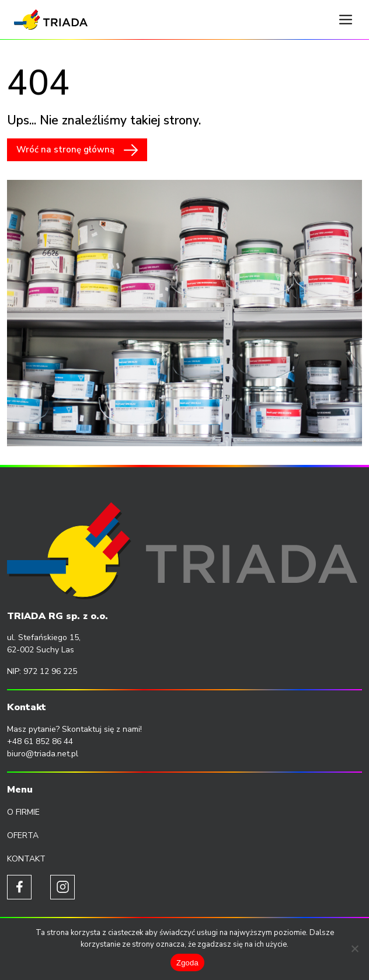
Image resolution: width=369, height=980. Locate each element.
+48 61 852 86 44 (40, 741)
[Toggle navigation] (346, 20)
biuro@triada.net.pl (43, 754)
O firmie (23, 812)
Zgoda (187, 963)
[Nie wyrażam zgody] (354, 948)
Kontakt (26, 859)
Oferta (23, 835)
